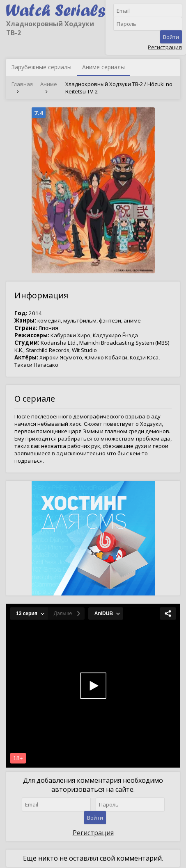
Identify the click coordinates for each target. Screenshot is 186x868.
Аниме (49, 84)
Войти (171, 37)
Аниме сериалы (103, 67)
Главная (22, 84)
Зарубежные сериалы (41, 67)
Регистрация (165, 47)
